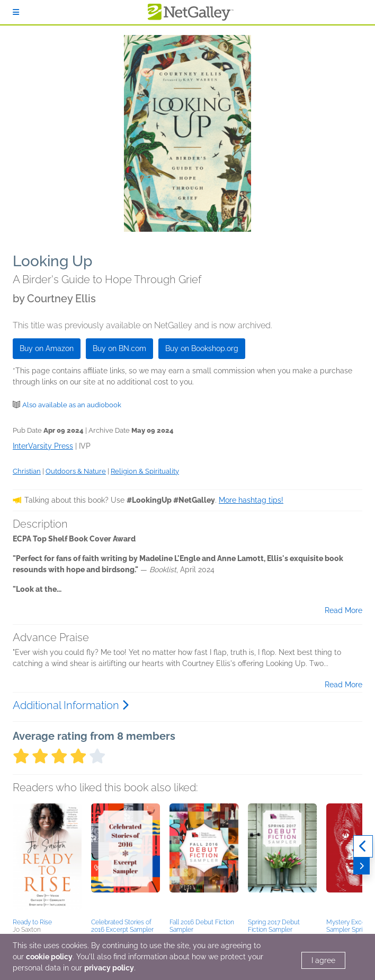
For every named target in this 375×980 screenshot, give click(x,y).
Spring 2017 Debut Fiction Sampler (274, 926)
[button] (47, 859)
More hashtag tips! (251, 500)
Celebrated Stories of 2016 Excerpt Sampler (122, 926)
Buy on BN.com (119, 348)
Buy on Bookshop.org (202, 348)
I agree (323, 960)
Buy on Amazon (47, 348)
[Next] (361, 866)
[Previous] (363, 846)
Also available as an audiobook (72, 405)
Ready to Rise (32, 922)
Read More (343, 610)
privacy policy (109, 968)
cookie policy (49, 957)
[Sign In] (16, 12)
